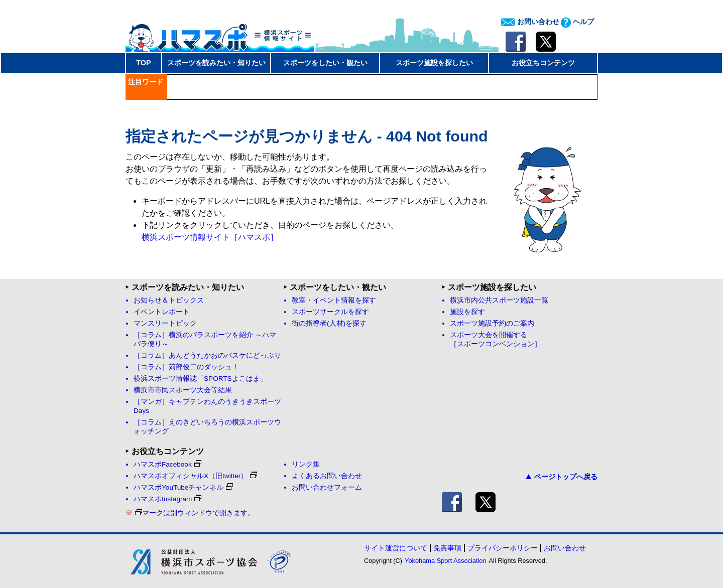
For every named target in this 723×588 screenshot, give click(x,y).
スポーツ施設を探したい (434, 63)
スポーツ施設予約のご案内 (492, 323)
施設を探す (467, 312)
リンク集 (306, 464)
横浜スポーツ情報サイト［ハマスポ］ (210, 237)
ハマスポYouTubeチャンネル (183, 487)
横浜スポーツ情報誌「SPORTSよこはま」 (200, 379)
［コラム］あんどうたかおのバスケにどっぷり (207, 355)
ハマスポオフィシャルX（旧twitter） (195, 476)
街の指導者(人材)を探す (329, 323)
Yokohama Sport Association (445, 561)
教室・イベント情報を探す (334, 300)
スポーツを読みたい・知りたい (216, 63)
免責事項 (447, 548)
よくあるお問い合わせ (327, 476)
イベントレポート (162, 312)
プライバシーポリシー (503, 548)
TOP (143, 63)
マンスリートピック (165, 323)
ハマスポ (220, 35)
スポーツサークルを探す (330, 312)
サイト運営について (396, 548)
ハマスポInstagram (167, 499)
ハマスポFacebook (167, 464)
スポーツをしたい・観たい (325, 63)
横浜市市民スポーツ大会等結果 (183, 390)
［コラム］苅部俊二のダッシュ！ (186, 367)
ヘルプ (577, 22)
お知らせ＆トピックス (169, 300)
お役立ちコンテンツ (543, 63)
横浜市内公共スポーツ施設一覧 (499, 300)
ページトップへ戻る (562, 477)
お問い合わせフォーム (327, 487)
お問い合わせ (530, 22)
